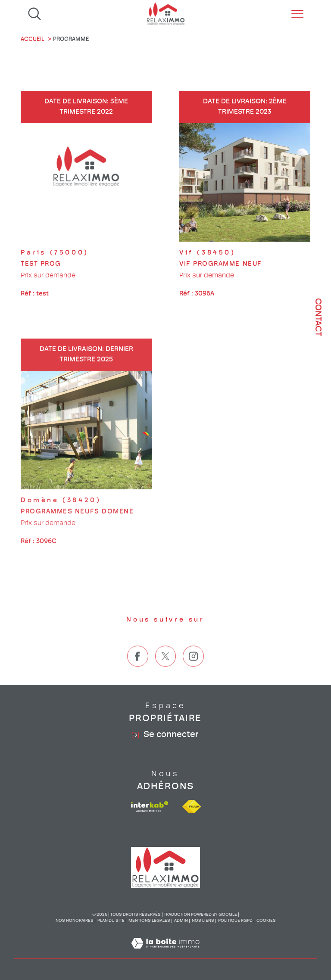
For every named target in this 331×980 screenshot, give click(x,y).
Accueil (33, 39)
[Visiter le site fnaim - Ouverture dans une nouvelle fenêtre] (192, 807)
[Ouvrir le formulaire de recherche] (34, 14)
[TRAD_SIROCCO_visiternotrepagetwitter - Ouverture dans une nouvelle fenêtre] (166, 675)
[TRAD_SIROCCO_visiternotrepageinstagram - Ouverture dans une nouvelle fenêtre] (193, 675)
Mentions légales (149, 921)
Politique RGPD (235, 921)
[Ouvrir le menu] (297, 14)
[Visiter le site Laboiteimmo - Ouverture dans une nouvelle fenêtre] (165, 954)
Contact (318, 317)
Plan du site (111, 921)
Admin (181, 921)
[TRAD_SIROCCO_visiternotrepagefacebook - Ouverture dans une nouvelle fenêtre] (138, 675)
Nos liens (203, 921)
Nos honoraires (75, 921)
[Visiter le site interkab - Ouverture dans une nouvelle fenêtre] (150, 807)
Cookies (266, 921)
